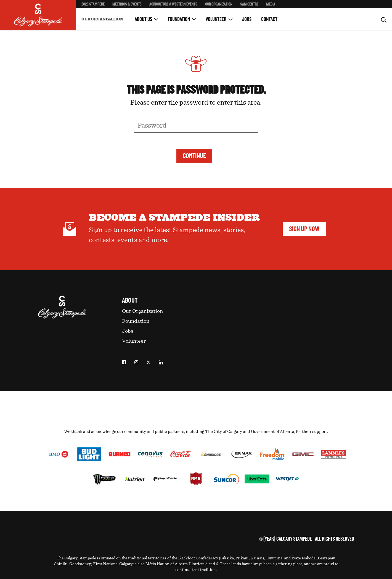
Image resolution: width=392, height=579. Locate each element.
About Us (143, 19)
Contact (269, 19)
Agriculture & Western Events (173, 4)
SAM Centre (249, 4)
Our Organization (219, 4)
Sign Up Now (304, 229)
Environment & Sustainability (106, 15)
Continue (194, 156)
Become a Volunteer (97, 14)
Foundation (179, 19)
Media (271, 4)
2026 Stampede (93, 4)
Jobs (247, 19)
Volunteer (216, 19)
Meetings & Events (127, 4)
